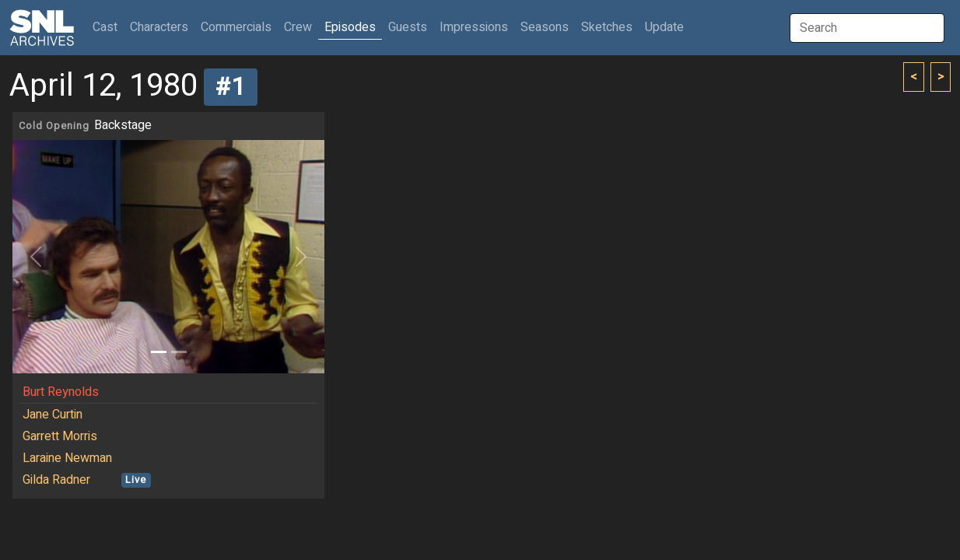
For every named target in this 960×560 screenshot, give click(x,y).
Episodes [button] (350, 27)
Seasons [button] (545, 27)
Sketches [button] (607, 27)
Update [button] (664, 27)
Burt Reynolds (61, 392)
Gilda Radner (56, 480)
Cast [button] (108, 27)
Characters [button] (159, 27)
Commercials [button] (236, 27)
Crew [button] (298, 27)
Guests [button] (408, 27)
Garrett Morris (60, 436)
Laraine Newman (67, 458)
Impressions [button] (474, 27)
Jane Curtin (53, 415)
